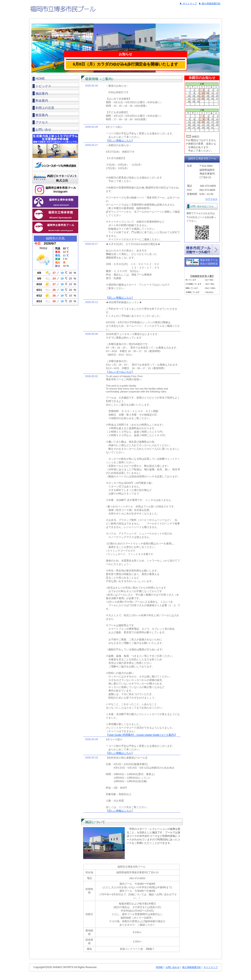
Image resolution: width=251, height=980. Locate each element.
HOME (40, 79)
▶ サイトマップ (188, 4)
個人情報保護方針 (192, 967)
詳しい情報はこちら (120, 141)
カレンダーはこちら (120, 372)
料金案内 (42, 101)
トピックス (43, 86)
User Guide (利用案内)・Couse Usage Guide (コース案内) (141, 735)
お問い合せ (43, 130)
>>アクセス (211, 199)
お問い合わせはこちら (202, 206)
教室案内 (42, 115)
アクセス (42, 122)
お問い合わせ (173, 967)
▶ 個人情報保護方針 (210, 4)
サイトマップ (211, 967)
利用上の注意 (45, 108)
